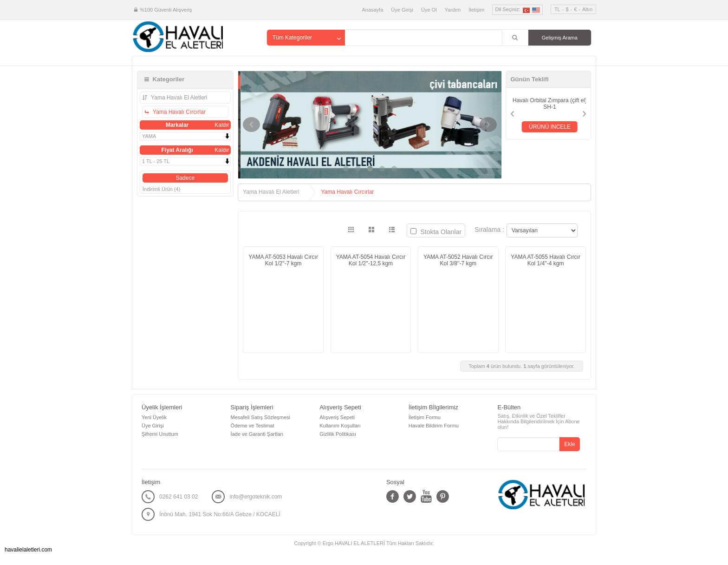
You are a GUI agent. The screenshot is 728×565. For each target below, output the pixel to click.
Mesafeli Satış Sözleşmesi (260, 417)
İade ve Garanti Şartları (257, 434)
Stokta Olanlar (436, 232)
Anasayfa (372, 10)
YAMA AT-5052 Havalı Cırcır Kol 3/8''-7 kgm (458, 260)
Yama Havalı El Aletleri (178, 98)
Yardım (453, 10)
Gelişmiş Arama (560, 38)
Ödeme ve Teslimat (253, 426)
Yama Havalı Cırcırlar (179, 112)
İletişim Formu (425, 417)
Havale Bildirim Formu (434, 426)
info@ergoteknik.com (256, 497)
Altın (587, 9)
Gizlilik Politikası (338, 434)
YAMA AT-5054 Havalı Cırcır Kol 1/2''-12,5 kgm (371, 260)
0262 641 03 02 (179, 497)
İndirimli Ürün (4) (161, 189)
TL (557, 9)
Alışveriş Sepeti (337, 417)
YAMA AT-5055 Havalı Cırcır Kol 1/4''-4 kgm (546, 260)
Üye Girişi (402, 10)
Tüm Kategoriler (292, 38)
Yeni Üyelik (154, 417)
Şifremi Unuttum (160, 434)
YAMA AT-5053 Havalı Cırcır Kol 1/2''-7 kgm (283, 260)
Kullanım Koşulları (340, 426)
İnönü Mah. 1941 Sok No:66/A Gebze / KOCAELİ (220, 514)
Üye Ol (429, 10)
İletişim (476, 10)
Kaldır (222, 125)
